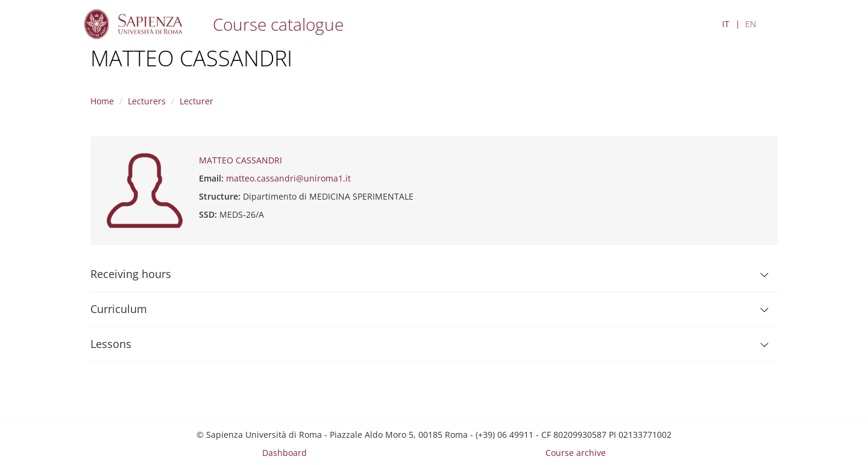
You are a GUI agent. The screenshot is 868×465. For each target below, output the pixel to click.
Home (102, 101)
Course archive (576, 453)
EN (751, 24)
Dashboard (285, 453)
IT (726, 24)
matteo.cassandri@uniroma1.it (288, 178)
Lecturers (147, 101)
